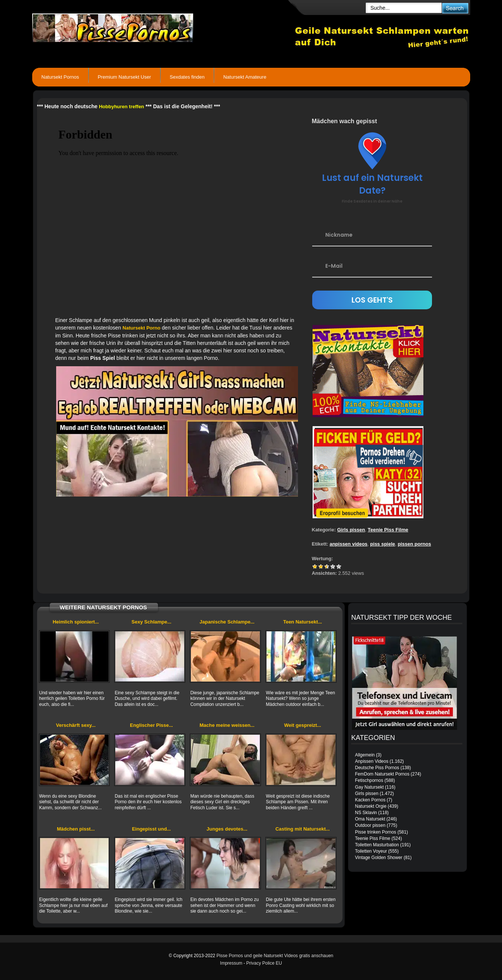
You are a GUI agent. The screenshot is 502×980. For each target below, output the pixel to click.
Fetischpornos (369, 780)
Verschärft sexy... (76, 725)
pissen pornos (415, 544)
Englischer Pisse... (151, 725)
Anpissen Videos (372, 761)
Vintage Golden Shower (379, 858)
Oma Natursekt (370, 819)
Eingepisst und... (151, 829)
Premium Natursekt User (124, 77)
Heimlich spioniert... (76, 622)
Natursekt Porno (141, 328)
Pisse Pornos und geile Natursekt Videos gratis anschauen (275, 956)
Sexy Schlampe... (151, 622)
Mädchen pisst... (76, 829)
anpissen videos (348, 544)
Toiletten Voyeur (371, 851)
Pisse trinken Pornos (375, 832)
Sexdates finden (187, 77)
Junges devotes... (227, 829)
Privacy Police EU (264, 963)
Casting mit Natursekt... (303, 829)
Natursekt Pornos (60, 77)
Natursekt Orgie (371, 806)
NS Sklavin (366, 813)
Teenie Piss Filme (388, 530)
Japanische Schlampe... (227, 622)
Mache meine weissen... (227, 725)
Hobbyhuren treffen (121, 107)
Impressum (231, 963)
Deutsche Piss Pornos (377, 768)
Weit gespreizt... (303, 725)
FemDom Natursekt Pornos (382, 774)
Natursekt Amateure (245, 77)
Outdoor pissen (370, 825)
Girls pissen (351, 530)
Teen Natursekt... (302, 622)
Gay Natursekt (369, 787)
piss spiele (383, 544)
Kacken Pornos (370, 800)
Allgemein (365, 755)
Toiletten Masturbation (377, 845)
